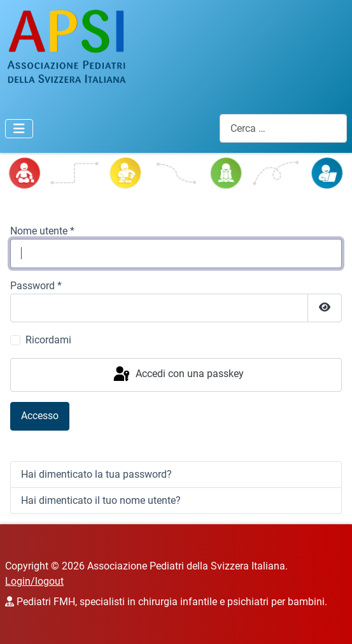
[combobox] (283, 128)
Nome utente (42, 231)
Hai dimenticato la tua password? (96, 474)
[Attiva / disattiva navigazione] (19, 129)
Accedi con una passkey (178, 375)
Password (36, 286)
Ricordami (48, 340)
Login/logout (34, 581)
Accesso (40, 416)
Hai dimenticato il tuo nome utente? (101, 500)
